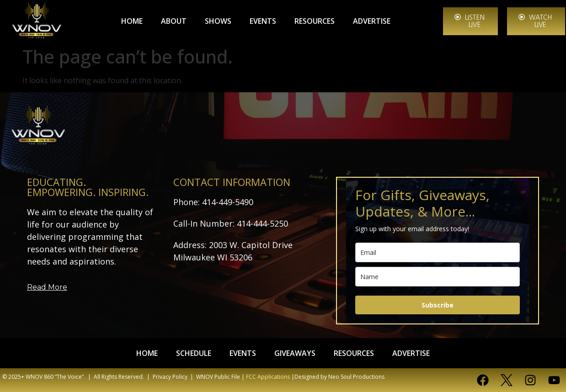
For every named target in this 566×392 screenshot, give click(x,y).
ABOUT (174, 21)
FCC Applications (268, 377)
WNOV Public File (218, 377)
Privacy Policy (170, 377)
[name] (438, 277)
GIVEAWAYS (295, 353)
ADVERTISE (372, 21)
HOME (132, 21)
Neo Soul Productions (356, 377)
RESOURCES (315, 21)
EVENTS (263, 21)
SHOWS (218, 21)
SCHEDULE (194, 353)
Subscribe (438, 305)
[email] (438, 252)
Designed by (311, 377)
